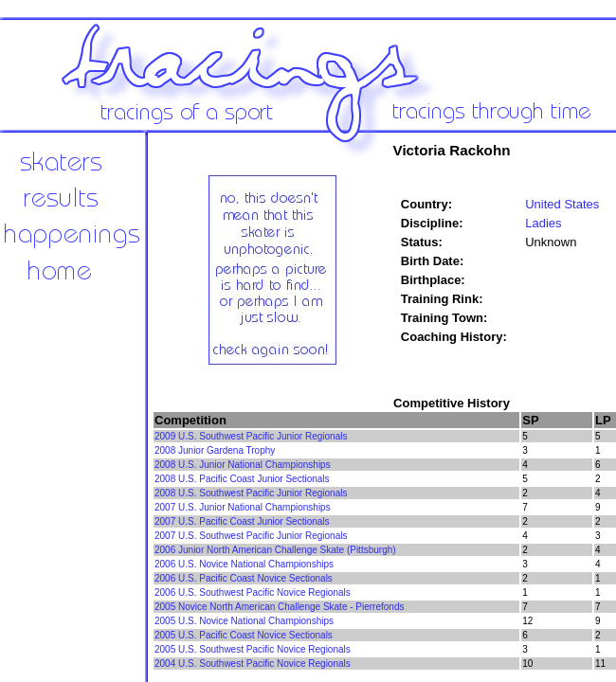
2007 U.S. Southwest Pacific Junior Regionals (251, 536)
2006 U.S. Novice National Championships (244, 564)
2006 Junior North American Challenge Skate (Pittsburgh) (275, 550)
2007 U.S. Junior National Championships (243, 507)
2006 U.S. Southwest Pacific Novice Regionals (253, 592)
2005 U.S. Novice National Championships (244, 621)
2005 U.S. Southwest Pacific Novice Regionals (253, 649)
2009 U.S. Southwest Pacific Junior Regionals (251, 436)
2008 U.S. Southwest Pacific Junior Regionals (251, 493)
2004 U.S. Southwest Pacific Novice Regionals (253, 664)
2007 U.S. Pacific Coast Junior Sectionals (242, 521)
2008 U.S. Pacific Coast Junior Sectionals (242, 479)
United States (562, 204)
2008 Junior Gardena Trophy (215, 450)
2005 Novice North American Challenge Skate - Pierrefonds (279, 607)
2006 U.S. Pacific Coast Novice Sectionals (244, 578)
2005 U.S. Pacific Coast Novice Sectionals (244, 635)
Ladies (543, 223)
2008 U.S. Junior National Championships (243, 465)
